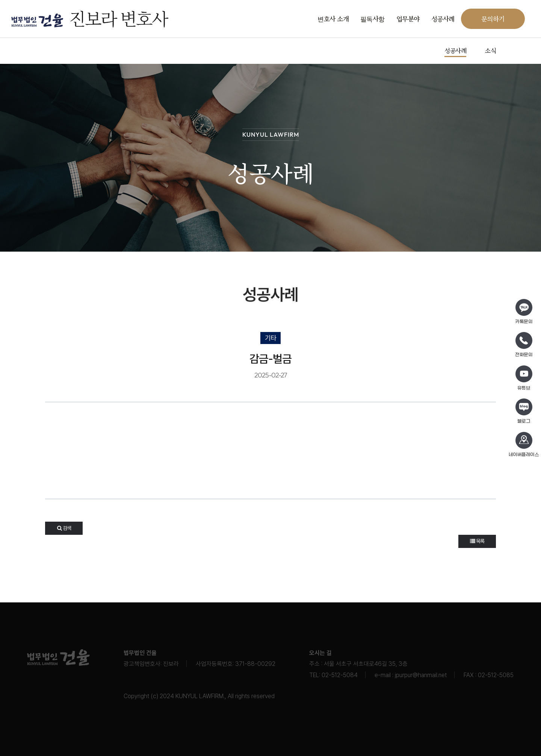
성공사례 (443, 19)
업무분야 (408, 19)
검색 (64, 528)
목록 (477, 541)
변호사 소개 (333, 19)
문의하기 (493, 19)
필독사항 (373, 19)
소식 (490, 51)
